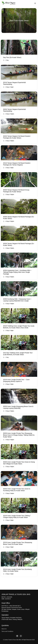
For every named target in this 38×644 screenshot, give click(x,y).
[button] (35, 3)
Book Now (19, 51)
